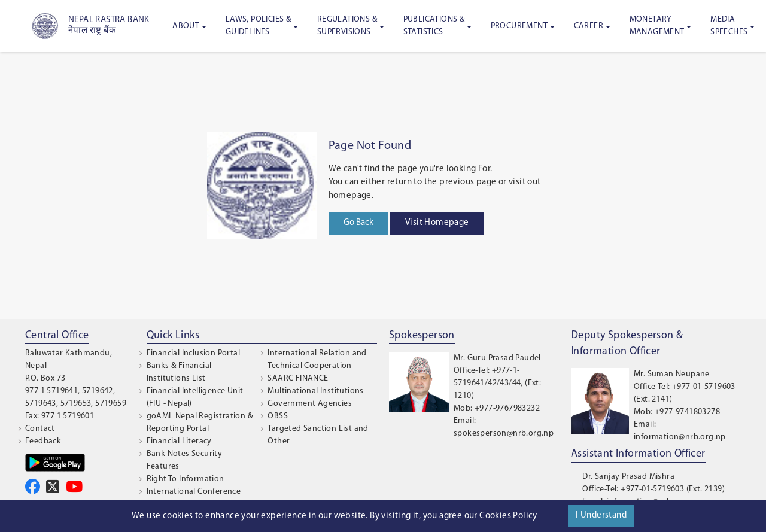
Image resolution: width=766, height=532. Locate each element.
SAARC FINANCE (298, 379)
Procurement (519, 26)
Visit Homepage (437, 223)
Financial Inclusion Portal (193, 353)
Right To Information (186, 479)
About (186, 26)
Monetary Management (657, 26)
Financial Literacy (179, 441)
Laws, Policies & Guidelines (258, 26)
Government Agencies (310, 404)
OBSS (278, 416)
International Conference (194, 492)
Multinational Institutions (315, 391)
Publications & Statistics (434, 26)
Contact (40, 429)
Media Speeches (729, 26)
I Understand (601, 516)
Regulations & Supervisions (347, 26)
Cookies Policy (508, 516)
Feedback (43, 441)
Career (589, 26)
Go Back (358, 223)
